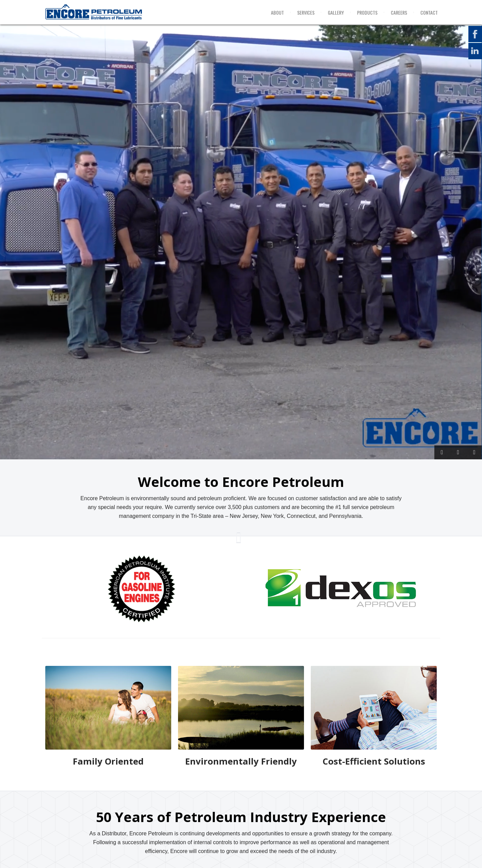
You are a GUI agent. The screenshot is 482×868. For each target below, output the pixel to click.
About (277, 12)
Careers (399, 12)
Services (306, 12)
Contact (429, 12)
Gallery (336, 12)
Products (367, 12)
